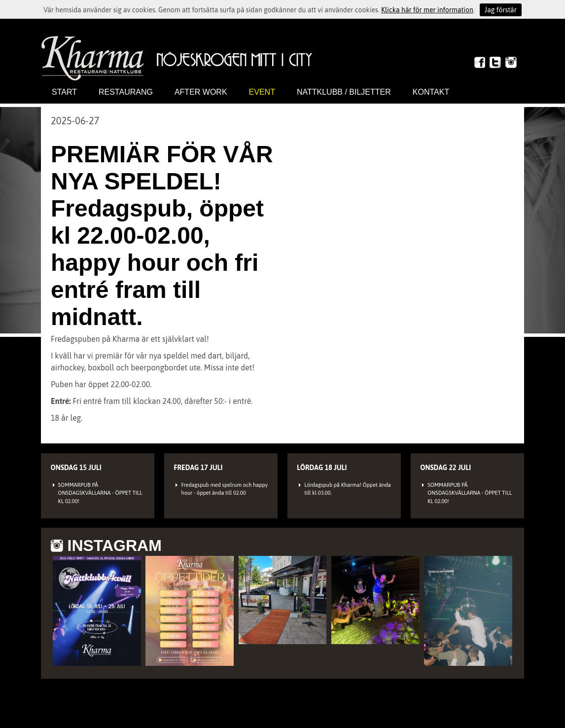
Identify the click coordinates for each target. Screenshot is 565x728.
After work (201, 92)
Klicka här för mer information (427, 10)
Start (64, 92)
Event (262, 92)
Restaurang (126, 92)
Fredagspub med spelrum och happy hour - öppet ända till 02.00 (224, 489)
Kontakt (431, 92)
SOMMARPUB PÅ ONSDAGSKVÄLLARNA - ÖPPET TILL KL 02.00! (100, 493)
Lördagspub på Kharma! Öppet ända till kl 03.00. (348, 489)
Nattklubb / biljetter (344, 92)
